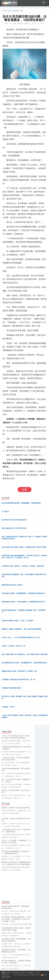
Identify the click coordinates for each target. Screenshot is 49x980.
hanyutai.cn (25, 975)
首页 (5, 11)
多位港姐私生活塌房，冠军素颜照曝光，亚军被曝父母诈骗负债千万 (24, 593)
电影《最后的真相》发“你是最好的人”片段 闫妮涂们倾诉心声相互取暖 (24, 654)
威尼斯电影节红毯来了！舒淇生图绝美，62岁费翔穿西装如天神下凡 (24, 602)
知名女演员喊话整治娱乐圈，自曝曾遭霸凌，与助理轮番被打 (21, 503)
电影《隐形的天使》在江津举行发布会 (14, 528)
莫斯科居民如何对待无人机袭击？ (13, 585)
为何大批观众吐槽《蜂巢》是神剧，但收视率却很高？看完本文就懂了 (24, 547)
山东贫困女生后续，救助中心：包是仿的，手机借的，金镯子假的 (23, 566)
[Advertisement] (17, 886)
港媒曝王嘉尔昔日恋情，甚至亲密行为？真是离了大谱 (19, 671)
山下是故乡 (5, 511)
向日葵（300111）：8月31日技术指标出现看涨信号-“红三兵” (21, 638)
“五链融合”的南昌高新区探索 (11, 688)
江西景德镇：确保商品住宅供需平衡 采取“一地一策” (19, 680)
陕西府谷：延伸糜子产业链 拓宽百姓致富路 (16, 808)
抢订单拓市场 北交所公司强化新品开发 (14, 520)
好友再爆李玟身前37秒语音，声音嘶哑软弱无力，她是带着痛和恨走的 (24, 663)
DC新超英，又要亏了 (8, 707)
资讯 (10, 11)
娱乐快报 (16, 11)
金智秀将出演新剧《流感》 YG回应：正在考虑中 (18, 621)
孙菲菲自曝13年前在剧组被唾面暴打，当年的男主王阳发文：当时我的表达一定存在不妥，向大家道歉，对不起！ (16, 919)
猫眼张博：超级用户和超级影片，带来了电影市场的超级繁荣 (21, 629)
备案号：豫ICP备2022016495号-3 (17, 973)
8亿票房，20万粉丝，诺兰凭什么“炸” (14, 646)
